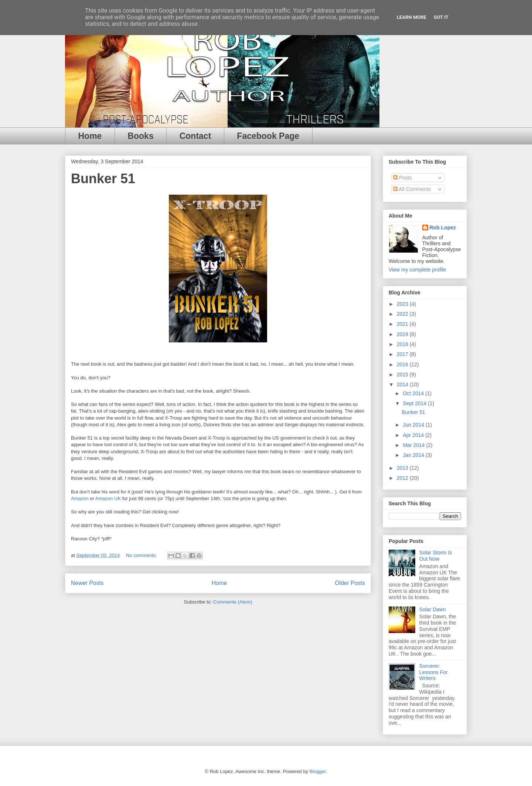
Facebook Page (268, 136)
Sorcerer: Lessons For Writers (434, 672)
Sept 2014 (415, 403)
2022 (403, 314)
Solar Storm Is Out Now (436, 556)
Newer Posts (87, 583)
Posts (403, 178)
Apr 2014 (414, 435)
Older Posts (350, 583)
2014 (403, 385)
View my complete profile (417, 270)
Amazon (80, 498)
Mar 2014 (414, 445)
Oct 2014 (414, 393)
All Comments (412, 189)
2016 (403, 365)
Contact (195, 136)
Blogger (318, 771)
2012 (403, 478)
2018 (403, 344)
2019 (403, 334)
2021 (403, 324)
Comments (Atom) (233, 602)
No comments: (142, 555)
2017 (403, 354)
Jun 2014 (414, 425)
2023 (403, 304)
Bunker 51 (103, 179)
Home (90, 136)
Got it (441, 17)
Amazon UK (108, 498)
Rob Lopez (443, 228)
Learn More (412, 17)
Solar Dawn (433, 609)
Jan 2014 (414, 455)
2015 (403, 375)
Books (140, 136)
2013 (403, 468)
